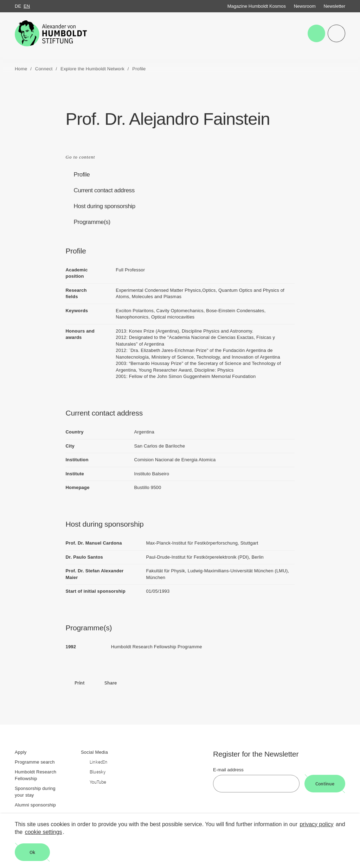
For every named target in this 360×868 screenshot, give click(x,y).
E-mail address (228, 770)
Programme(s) (92, 222)
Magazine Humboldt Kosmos (257, 6)
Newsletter (335, 6)
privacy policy (316, 824)
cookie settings (44, 832)
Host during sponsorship (105, 206)
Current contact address (104, 190)
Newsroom (305, 6)
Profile (82, 175)
